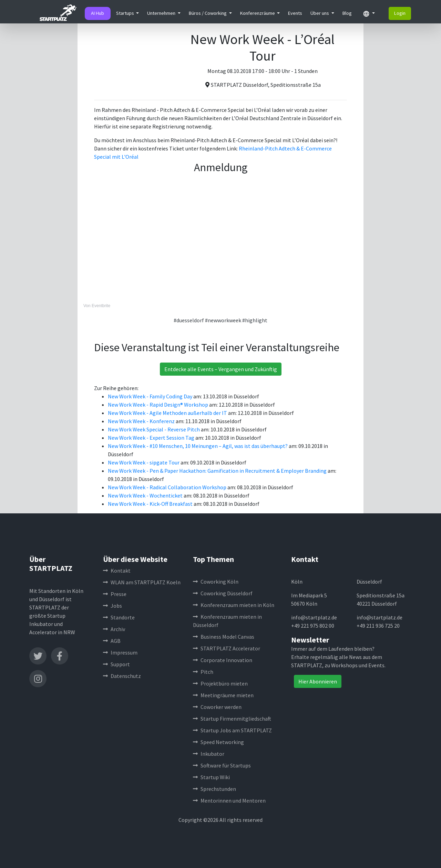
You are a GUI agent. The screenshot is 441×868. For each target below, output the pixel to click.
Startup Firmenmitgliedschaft (232, 719)
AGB (112, 641)
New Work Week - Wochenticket (146, 495)
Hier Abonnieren (318, 681)
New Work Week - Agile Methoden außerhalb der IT (168, 413)
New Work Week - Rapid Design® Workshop (158, 405)
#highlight (255, 320)
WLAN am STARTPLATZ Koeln (142, 582)
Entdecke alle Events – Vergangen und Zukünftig (221, 369)
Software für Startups (222, 765)
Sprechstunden (214, 789)
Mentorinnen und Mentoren (229, 801)
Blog (347, 13)
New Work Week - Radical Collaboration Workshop (168, 487)
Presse (115, 594)
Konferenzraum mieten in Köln (234, 605)
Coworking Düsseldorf (223, 593)
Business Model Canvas (224, 637)
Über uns (320, 13)
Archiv (114, 629)
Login (400, 13)
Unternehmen (162, 13)
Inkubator (209, 754)
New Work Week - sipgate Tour (144, 462)
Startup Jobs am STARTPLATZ (232, 730)
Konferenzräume (258, 13)
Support (116, 664)
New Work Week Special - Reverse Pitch (154, 429)
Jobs (112, 606)
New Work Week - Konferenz (142, 421)
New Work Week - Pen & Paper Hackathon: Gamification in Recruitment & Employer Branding (218, 471)
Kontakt (117, 571)
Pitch (203, 672)
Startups (126, 13)
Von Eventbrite (97, 306)
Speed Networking (218, 742)
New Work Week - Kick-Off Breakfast (151, 504)
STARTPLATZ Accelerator (227, 648)
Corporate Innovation (223, 660)
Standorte (119, 617)
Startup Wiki (211, 777)
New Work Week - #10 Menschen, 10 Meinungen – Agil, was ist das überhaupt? (198, 446)
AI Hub (98, 13)
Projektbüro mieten (220, 683)
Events (295, 13)
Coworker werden (217, 707)
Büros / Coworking (208, 13)
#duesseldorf (189, 320)
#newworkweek (223, 320)
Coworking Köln (216, 582)
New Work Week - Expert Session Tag (152, 438)
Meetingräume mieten (223, 695)
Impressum (120, 652)
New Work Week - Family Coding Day (151, 396)
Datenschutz (122, 676)
